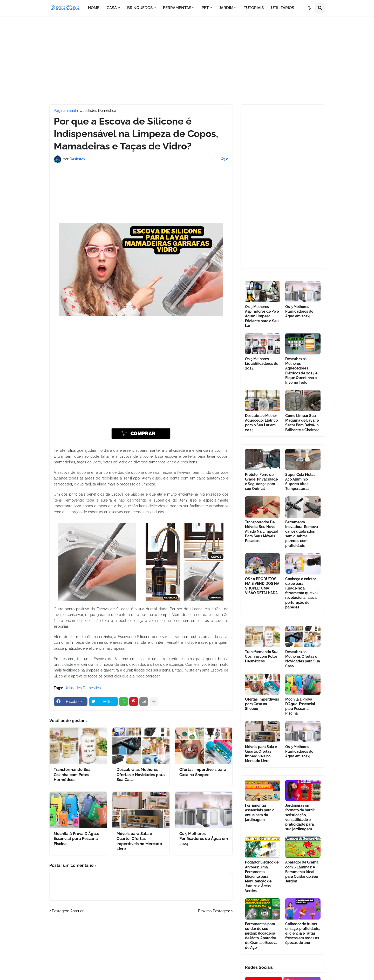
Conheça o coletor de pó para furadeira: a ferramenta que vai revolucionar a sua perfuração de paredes (301, 593)
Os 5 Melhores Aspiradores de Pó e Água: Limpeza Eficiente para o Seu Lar (262, 316)
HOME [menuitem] (94, 8)
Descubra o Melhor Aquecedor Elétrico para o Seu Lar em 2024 (261, 423)
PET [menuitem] (205, 8)
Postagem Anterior (68, 911)
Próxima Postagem (214, 911)
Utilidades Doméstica (98, 111)
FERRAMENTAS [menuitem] (177, 8)
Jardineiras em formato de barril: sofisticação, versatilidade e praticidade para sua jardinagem (300, 817)
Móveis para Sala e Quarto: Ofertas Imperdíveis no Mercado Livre (139, 841)
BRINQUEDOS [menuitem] (140, 8)
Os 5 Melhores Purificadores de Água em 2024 (204, 839)
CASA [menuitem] (112, 8)
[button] (309, 8)
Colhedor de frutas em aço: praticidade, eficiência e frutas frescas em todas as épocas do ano (303, 933)
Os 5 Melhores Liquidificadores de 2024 (262, 364)
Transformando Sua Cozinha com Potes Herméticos (72, 775)
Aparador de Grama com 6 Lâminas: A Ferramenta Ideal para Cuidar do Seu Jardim (302, 872)
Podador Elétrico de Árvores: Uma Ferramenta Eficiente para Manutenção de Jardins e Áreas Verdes (262, 876)
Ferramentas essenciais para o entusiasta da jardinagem (260, 813)
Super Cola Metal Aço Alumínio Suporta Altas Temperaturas (300, 482)
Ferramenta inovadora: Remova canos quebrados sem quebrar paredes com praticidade (302, 534)
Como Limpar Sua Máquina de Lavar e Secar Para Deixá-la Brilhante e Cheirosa (302, 423)
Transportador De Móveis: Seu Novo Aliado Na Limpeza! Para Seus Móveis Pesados (262, 532)
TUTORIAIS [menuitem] (254, 8)
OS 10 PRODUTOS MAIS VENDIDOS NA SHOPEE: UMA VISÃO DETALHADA (262, 586)
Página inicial (65, 111)
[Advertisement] (187, 60)
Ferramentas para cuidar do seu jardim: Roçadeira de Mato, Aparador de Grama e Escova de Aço (261, 936)
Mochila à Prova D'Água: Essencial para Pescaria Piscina (76, 839)
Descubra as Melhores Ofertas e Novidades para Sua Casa (141, 775)
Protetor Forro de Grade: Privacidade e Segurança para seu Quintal (261, 482)
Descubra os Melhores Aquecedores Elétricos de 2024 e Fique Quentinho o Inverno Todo (301, 371)
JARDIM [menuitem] (226, 8)
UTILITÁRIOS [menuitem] (283, 8)
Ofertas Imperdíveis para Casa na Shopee (203, 772)
